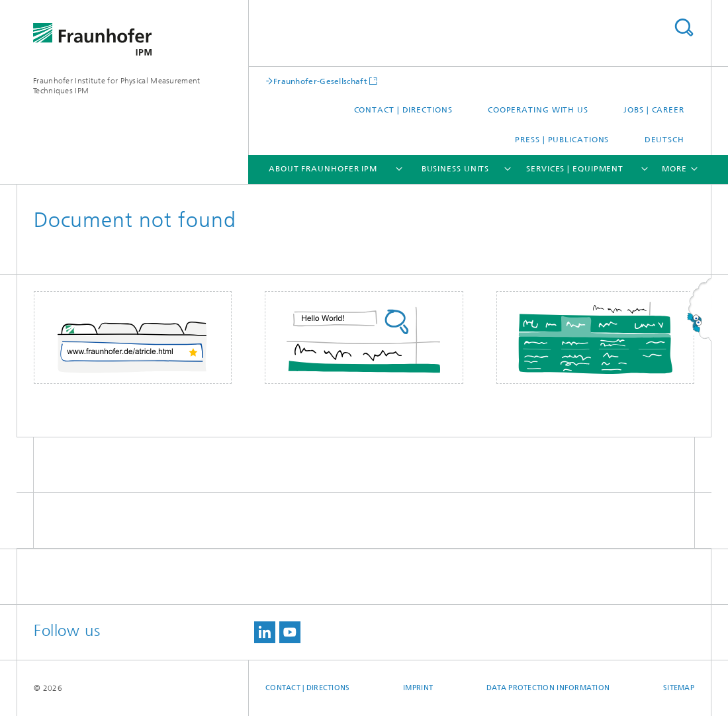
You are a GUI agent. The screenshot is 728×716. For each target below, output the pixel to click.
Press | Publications (562, 140)
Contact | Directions (403, 110)
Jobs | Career (654, 110)
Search (684, 27)
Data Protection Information (548, 688)
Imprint (418, 688)
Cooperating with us (538, 110)
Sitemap (679, 688)
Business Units (456, 169)
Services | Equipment (575, 169)
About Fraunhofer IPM (323, 169)
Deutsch (664, 140)
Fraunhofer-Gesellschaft (320, 81)
